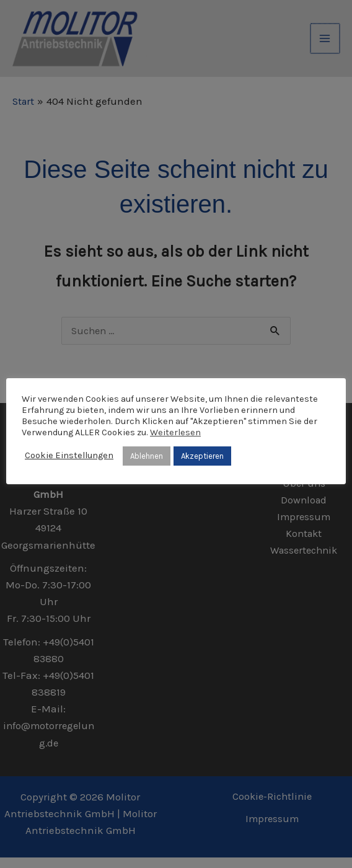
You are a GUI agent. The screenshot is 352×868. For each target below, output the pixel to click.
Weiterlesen (175, 432)
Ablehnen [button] (147, 456)
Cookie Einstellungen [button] (69, 455)
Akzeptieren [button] (202, 456)
